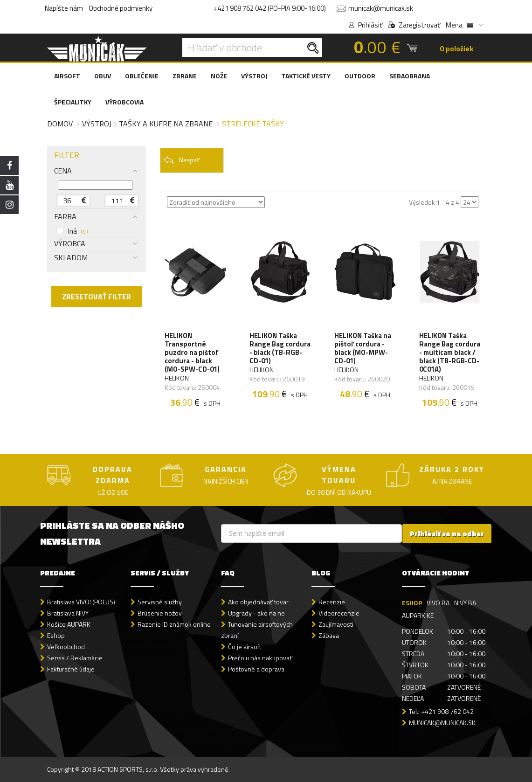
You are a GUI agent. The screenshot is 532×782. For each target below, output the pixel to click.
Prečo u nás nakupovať (260, 658)
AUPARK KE (418, 615)
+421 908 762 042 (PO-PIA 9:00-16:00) (269, 8)
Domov (60, 124)
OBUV (103, 76)
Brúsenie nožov (160, 613)
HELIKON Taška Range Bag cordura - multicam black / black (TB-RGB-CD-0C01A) (450, 353)
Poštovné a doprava (256, 669)
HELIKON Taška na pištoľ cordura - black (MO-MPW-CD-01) (363, 348)
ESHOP (412, 603)
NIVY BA (465, 603)
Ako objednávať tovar (258, 602)
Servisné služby (160, 602)
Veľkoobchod (66, 647)
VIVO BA (438, 603)
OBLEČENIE (142, 76)
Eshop (56, 635)
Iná (72, 231)
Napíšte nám (64, 8)
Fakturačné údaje (71, 669)
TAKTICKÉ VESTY (306, 76)
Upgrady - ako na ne (256, 613)
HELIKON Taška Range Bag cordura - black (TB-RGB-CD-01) (280, 348)
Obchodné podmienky (121, 8)
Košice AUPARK (69, 624)
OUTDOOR (360, 76)
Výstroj (97, 124)
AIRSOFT (67, 76)
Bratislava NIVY (68, 613)
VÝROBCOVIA (124, 102)
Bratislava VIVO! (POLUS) (81, 602)
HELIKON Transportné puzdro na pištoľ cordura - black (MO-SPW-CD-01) (192, 353)
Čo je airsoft (245, 647)
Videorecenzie (339, 613)
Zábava (329, 635)
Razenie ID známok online (174, 624)
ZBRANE (185, 76)
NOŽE (219, 76)
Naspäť (181, 160)
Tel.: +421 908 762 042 (441, 711)
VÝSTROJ (254, 76)
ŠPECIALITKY (73, 102)
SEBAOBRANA (410, 76)
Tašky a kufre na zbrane (166, 124)
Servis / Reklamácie (75, 658)
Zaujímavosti (336, 624)
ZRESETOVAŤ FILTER (97, 297)
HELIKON (177, 378)
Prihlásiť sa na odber (447, 534)
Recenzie (332, 602)
